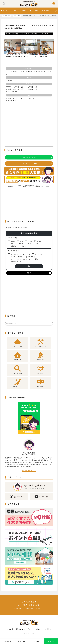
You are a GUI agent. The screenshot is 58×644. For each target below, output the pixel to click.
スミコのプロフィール (29, 471)
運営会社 (48, 629)
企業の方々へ (20, 629)
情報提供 (10, 629)
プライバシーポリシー (35, 629)
